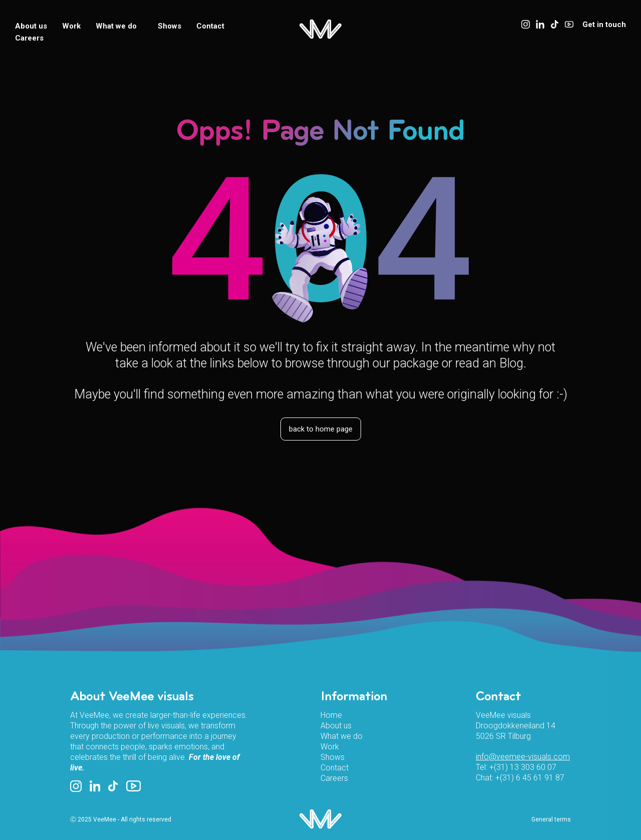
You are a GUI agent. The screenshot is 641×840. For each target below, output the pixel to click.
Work (71, 26)
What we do (119, 26)
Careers (29, 38)
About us (31, 26)
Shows (170, 26)
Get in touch (604, 25)
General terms (551, 819)
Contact (210, 26)
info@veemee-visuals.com (523, 757)
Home (331, 715)
